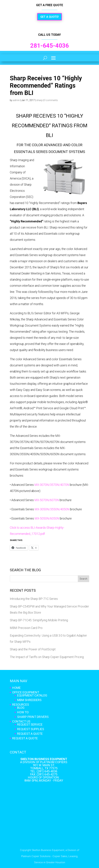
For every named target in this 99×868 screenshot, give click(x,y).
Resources (21, 705)
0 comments (51, 100)
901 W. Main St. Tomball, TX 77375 (44, 767)
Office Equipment (26, 692)
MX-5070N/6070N (47, 500)
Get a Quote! (49, 17)
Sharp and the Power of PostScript (33, 649)
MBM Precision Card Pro (26, 628)
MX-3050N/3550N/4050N (52, 509)
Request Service (30, 724)
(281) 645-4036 (47, 771)
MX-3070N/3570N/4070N (52, 485)
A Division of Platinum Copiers (44, 762)
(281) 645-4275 (47, 774)
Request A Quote (30, 734)
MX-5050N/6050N (47, 518)
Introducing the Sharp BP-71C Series (34, 599)
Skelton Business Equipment (44, 759)
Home (16, 688)
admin (16, 100)
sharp (39, 100)
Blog (21, 708)
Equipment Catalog (32, 695)
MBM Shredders (29, 700)
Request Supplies (31, 729)
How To (23, 712)
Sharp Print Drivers (33, 717)
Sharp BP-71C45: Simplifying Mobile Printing (39, 620)
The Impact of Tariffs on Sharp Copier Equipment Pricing (47, 657)
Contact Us (21, 721)
